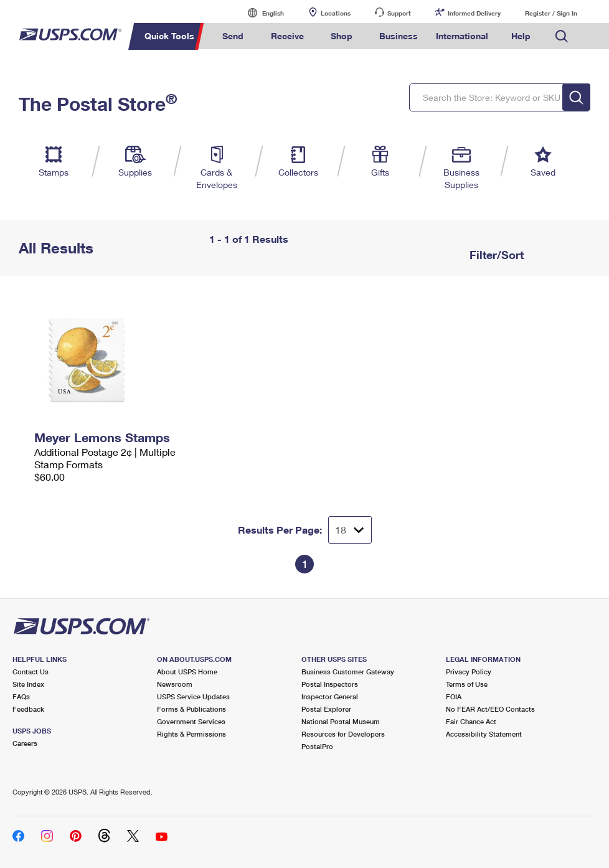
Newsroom (175, 684)
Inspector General (330, 696)
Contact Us (31, 672)
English (260, 13)
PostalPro (317, 746)
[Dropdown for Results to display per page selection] (350, 530)
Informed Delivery (474, 13)
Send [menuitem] (233, 36)
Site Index (28, 684)
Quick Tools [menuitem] (169, 36)
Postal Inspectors (330, 684)
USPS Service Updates (193, 696)
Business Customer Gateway (348, 672)
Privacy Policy (469, 672)
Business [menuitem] (399, 36)
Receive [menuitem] (287, 36)
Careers (25, 743)
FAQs (21, 696)
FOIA (454, 696)
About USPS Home (187, 672)
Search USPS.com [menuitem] (562, 36)
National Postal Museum (341, 721)
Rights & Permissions (191, 734)
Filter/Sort (495, 255)
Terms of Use (467, 684)
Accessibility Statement (484, 734)
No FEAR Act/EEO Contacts (490, 709)
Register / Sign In (551, 13)
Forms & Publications (191, 709)
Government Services (191, 721)
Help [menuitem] (521, 36)
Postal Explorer (326, 709)
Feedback (28, 709)
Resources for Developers (343, 734)
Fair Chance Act (471, 721)
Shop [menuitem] (342, 36)
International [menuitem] (462, 36)
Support (399, 13)
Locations (336, 13)
